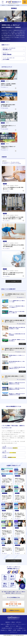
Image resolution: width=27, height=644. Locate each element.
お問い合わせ (19, 622)
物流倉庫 (19, 630)
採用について (19, 626)
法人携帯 (14, 630)
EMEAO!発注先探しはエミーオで (10, 635)
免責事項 (7, 626)
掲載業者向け (8, 622)
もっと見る (15, 281)
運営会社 (13, 622)
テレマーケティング (13, 632)
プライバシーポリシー (22, 624)
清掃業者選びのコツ (7, 162)
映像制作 (10, 630)
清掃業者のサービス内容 (7, 164)
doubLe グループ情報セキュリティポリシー (9, 624)
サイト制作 (24, 630)
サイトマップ (12, 626)
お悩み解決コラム (4, 630)
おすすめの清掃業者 (17, 164)
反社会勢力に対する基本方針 (7, 628)
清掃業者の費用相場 (15, 162)
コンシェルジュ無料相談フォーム (19, 628)
